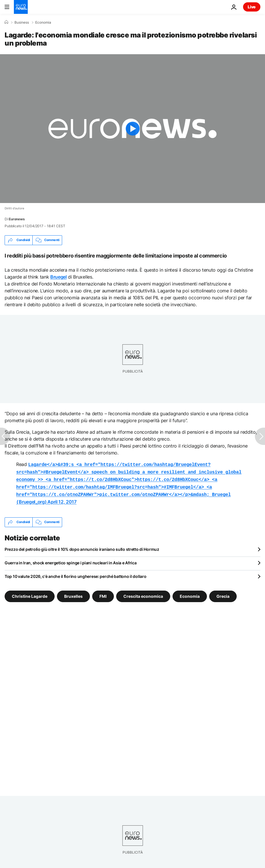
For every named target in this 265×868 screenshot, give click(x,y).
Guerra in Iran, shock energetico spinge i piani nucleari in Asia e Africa (71, 559)
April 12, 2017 (62, 499)
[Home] (6, 22)
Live (252, 7)
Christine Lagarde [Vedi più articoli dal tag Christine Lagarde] (30, 592)
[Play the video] (132, 129)
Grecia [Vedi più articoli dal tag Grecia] (223, 592)
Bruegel (59, 277)
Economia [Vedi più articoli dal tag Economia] (190, 592)
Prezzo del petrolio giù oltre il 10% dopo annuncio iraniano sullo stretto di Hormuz (82, 546)
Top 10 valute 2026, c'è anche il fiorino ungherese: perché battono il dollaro (75, 573)
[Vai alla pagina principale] (21, 7)
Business (22, 22)
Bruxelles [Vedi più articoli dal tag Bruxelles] (73, 592)
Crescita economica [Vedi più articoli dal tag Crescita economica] (143, 592)
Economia (43, 22)
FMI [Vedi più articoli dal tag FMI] (103, 592)
